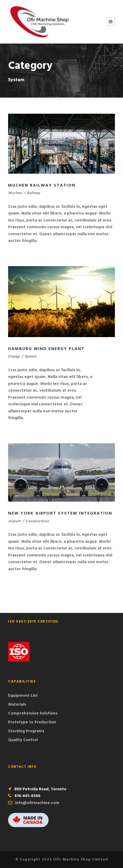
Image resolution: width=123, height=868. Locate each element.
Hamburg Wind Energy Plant (46, 349)
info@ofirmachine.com (37, 803)
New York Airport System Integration (60, 513)
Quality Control (23, 740)
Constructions (37, 521)
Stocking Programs (26, 731)
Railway (33, 193)
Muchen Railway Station (42, 185)
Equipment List (23, 696)
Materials (17, 705)
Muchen (15, 193)
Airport (14, 521)
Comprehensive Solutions (33, 713)
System (30, 357)
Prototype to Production (32, 722)
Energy (14, 357)
